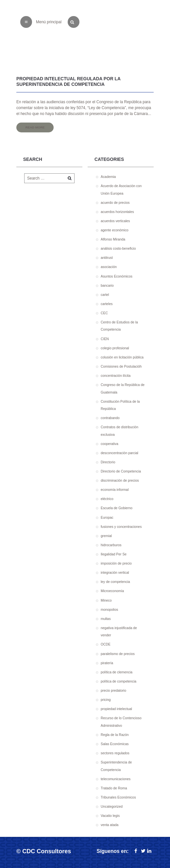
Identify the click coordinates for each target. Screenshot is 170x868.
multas (106, 619)
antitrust (107, 258)
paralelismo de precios (118, 654)
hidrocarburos (111, 545)
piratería (107, 663)
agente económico (115, 230)
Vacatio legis (110, 816)
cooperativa (110, 444)
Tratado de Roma (114, 788)
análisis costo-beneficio (118, 249)
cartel (105, 295)
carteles (107, 304)
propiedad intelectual (116, 709)
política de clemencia (117, 672)
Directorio (108, 462)
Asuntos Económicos (117, 276)
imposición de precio (116, 563)
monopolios (109, 610)
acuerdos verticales (115, 221)
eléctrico (107, 499)
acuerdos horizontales (117, 212)
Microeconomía (112, 591)
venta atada (110, 825)
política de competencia (119, 681)
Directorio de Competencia (121, 471)
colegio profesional (115, 348)
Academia (108, 177)
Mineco (106, 600)
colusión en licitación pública (122, 357)
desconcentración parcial (119, 453)
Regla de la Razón (115, 735)
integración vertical (115, 573)
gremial (106, 536)
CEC (104, 313)
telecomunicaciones (116, 779)
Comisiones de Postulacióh (121, 366)
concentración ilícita (116, 376)
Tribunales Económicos (118, 797)
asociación (109, 267)
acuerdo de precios (115, 203)
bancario (107, 286)
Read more (35, 127)
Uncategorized (112, 807)
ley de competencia (115, 582)
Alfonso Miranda (113, 239)
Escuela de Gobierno (117, 508)
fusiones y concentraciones (121, 527)
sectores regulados (115, 753)
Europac (107, 518)
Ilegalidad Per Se (114, 554)
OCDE (106, 644)
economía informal (115, 490)
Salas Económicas (115, 744)
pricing (106, 700)
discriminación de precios (120, 481)
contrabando (110, 418)
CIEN (105, 339)
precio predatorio (113, 691)
